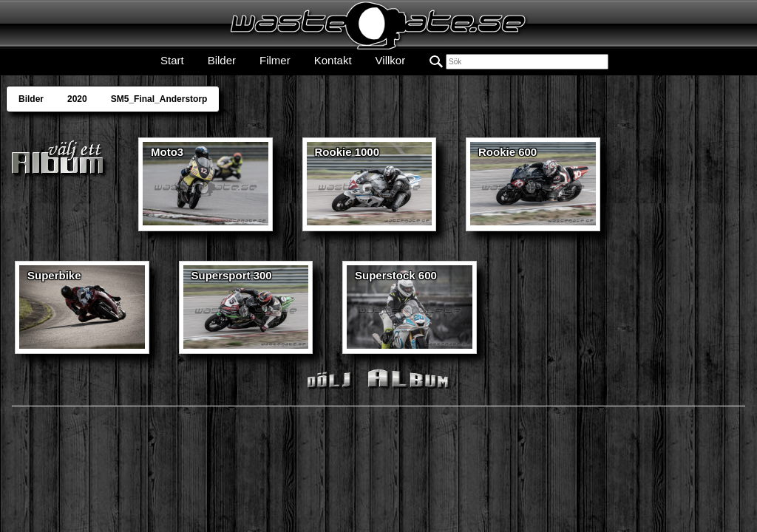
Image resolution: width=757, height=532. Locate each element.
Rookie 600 (508, 152)
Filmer (275, 60)
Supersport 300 (232, 275)
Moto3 (167, 152)
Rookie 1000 (347, 152)
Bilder (222, 60)
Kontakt (333, 60)
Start (172, 60)
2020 (77, 99)
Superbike (54, 275)
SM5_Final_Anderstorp (159, 99)
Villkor (391, 60)
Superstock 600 (396, 275)
